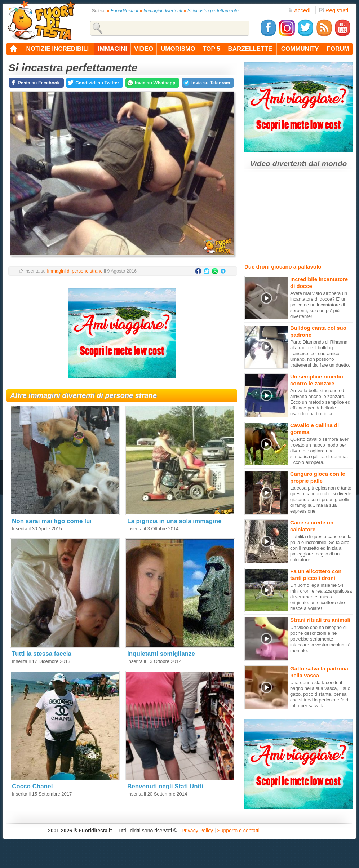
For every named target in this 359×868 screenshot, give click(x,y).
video (144, 49)
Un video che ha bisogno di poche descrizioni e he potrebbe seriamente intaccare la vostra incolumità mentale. (320, 639)
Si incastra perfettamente (213, 11)
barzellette (250, 49)
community (300, 49)
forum (338, 49)
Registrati (334, 10)
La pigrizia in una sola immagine (174, 521)
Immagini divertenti (163, 11)
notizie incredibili (57, 49)
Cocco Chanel (32, 786)
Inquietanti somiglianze (161, 654)
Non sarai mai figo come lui (52, 521)
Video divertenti (278, 163)
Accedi (299, 10)
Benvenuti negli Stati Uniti (165, 786)
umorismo (178, 49)
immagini (112, 49)
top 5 (211, 49)
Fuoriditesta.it (125, 11)
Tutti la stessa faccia (42, 654)
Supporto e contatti (238, 831)
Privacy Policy (197, 831)
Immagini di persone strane (75, 271)
